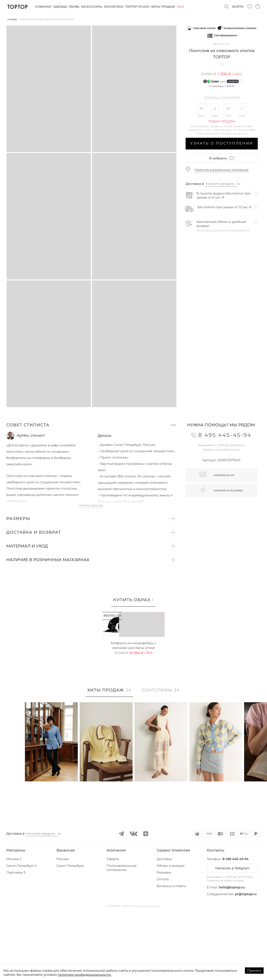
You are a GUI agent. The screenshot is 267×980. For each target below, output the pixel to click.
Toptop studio (137, 7)
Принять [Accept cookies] (254, 971)
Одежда (60, 7)
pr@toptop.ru (246, 962)
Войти (238, 7)
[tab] (133, 602)
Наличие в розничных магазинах (222, 170)
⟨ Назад (12, 19)
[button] (91, 425)
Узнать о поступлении (222, 143)
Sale (180, 7)
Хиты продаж (163, 7)
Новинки (43, 7)
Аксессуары (92, 7)
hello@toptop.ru (232, 955)
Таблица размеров (222, 98)
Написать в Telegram (232, 936)
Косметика (114, 7)
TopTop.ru (17, 7)
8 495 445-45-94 (236, 927)
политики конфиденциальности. (85, 975)
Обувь (74, 7)
